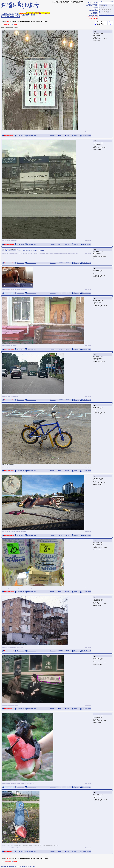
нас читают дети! (74, 253)
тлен (16, 241)
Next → (112, 1)
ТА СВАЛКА (22, 13)
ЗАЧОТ (61, 136)
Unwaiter (100, 149)
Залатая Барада (92, 4)
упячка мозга (11, 705)
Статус (38, 21)
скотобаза (17, 848)
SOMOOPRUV (6, 15)
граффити (15, 396)
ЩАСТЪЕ (32, 783)
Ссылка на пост (32, 136)
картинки (4, 132)
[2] (3, 13)
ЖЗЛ (67, 253)
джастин (10, 396)
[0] (12, 24)
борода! (76, 136)
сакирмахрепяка (12, 132)
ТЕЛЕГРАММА (44, 13)
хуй (95, 268)
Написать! (14, 21)
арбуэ (27, 783)
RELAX (15, 15)
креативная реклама (17, 588)
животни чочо (11, 783)
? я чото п (53, 136)
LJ (96, 6)
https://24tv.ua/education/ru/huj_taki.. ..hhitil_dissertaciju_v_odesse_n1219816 (23, 251)
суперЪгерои (38, 848)
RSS (87, 6)
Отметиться (20, 136)
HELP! (47, 21)
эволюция (63, 253)
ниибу (12, 241)
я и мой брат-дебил (29, 588)
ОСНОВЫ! (16, 13)
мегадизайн (15, 532)
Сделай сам (20, 647)
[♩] (10, 13)
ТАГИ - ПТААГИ (92, 3)
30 (106, 5)
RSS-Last (92, 6)
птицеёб (100, 277)
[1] (2, 13)
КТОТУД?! (94, 9)
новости (4, 253)
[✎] (12, 13)
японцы (58, 253)
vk (85, 132)
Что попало (27, 21)
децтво (9, 467)
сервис (15, 345)
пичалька (14, 467)
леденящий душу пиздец (27, 848)
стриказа (18, 783)
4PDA (95, 7)
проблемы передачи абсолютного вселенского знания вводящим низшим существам (31, 253)
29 (104, 5)
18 (100, 12)
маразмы (10, 345)
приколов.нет (5, 866)
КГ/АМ (68, 136)
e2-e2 (99, 40)
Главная (3, 21)
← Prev (101, 1)
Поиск (33, 21)
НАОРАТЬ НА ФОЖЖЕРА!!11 (11, 17)
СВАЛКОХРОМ (93, 15)
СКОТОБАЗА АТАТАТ (22, 866)
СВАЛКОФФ (94, 14)
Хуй (95, 32)
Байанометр (12, 866)
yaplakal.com (31, 866)
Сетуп (42, 21)
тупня (9, 289)
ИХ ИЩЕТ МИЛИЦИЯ (26, 15)
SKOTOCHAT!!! (32, 13)
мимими (23, 783)
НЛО (13, 848)
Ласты (8, 21)
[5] (8, 13)
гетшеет (89, 132)
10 (113, 7)
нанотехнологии (12, 647)
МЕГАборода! (87, 136)
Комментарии (9, 136)
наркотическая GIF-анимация (19, 289)
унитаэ (36, 588)
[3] (5, 13)
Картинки (20, 21)
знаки (9, 241)
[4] (7, 13)
